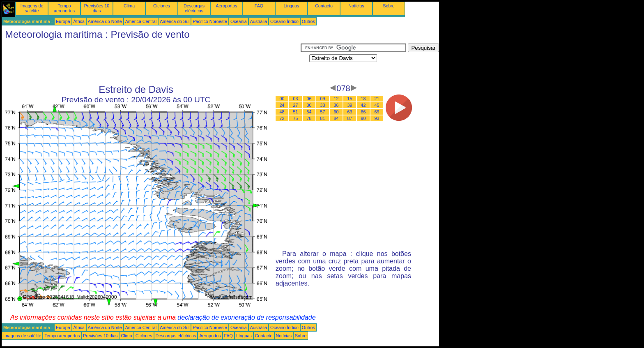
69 (377, 112)
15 (350, 99)
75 (296, 118)
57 (323, 112)
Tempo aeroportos (64, 8)
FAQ (259, 6)
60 (336, 112)
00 (282, 99)
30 (309, 105)
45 (377, 105)
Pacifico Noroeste (210, 21)
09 (323, 99)
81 (323, 118)
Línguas (292, 6)
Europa (63, 21)
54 (309, 112)
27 (296, 105)
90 (363, 118)
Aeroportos (226, 6)
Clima (129, 6)
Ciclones (162, 6)
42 (363, 105)
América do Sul (175, 21)
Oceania (239, 21)
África (79, 21)
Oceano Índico (284, 21)
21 (377, 99)
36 (336, 105)
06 (309, 99)
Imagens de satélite (32, 8)
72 (282, 118)
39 (350, 105)
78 (309, 118)
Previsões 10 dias (97, 8)
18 (363, 99)
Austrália (259, 21)
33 (323, 105)
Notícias (356, 6)
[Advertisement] (151, 62)
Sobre (389, 6)
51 (296, 112)
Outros (308, 21)
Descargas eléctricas (194, 8)
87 (350, 118)
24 (282, 105)
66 (363, 112)
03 (296, 99)
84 (336, 118)
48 (282, 112)
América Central (141, 21)
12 (336, 99)
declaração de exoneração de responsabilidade (246, 317)
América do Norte (105, 21)
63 (350, 112)
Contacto (324, 6)
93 (377, 118)
